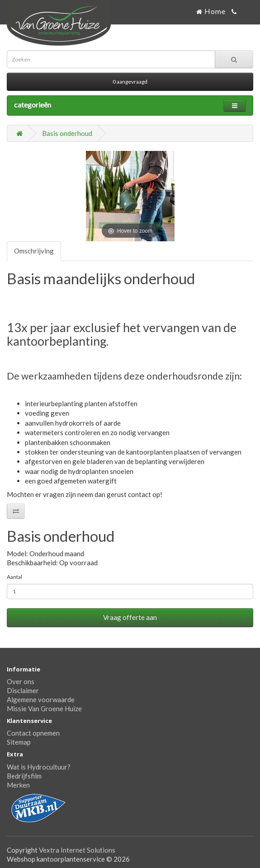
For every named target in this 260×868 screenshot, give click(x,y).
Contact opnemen (33, 733)
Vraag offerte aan (130, 617)
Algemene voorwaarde (41, 699)
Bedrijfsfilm (24, 776)
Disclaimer (23, 690)
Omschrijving (34, 251)
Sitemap (19, 742)
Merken (18, 785)
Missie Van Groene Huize (44, 708)
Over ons (21, 681)
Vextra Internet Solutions (77, 850)
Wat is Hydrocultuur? (39, 767)
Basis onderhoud (67, 133)
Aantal (14, 577)
